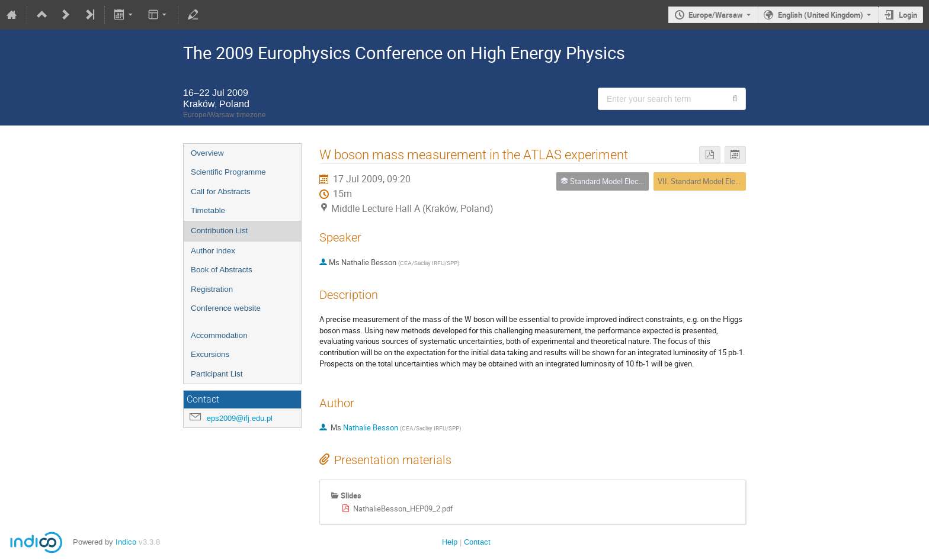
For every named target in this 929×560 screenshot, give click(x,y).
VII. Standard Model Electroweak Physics (726, 181)
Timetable (208, 210)
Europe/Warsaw (716, 15)
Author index (213, 251)
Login (908, 15)
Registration (212, 289)
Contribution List (219, 231)
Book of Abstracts (222, 270)
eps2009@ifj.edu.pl (240, 418)
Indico (126, 542)
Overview (207, 153)
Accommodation (219, 335)
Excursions (210, 354)
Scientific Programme (228, 172)
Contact (477, 542)
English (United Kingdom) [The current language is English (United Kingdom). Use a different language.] (821, 15)
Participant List (217, 374)
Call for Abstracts (221, 192)
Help (450, 542)
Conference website (226, 308)
